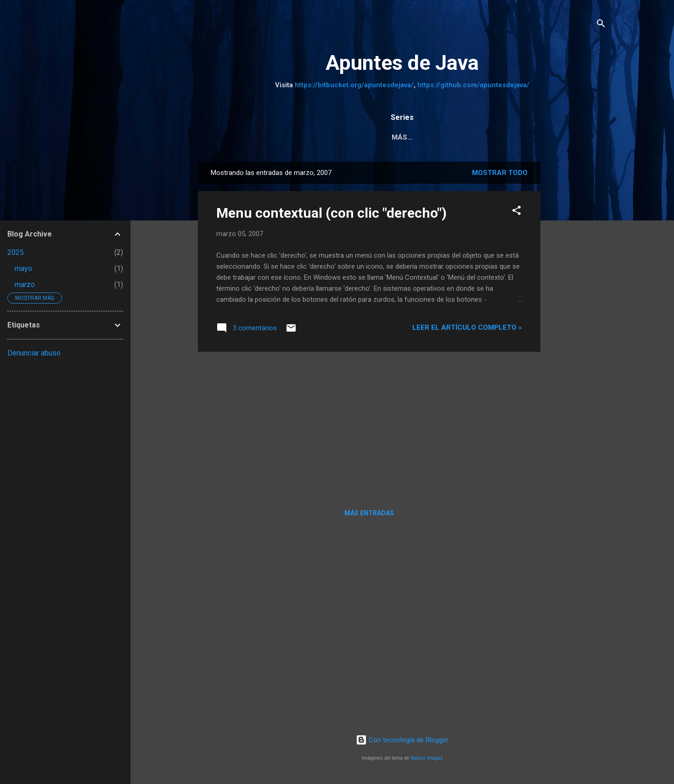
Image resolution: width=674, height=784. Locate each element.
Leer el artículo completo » (467, 329)
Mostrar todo (500, 175)
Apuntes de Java (402, 63)
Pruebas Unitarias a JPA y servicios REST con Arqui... (310, 137)
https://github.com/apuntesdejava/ (473, 85)
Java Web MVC (454, 137)
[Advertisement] (577, 301)
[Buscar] (601, 25)
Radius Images (427, 760)
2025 (16, 252)
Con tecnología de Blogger (402, 742)
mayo (23, 268)
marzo (25, 285)
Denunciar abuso (34, 353)
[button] (517, 214)
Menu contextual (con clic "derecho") (331, 215)
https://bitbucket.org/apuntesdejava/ (354, 85)
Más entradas (369, 515)
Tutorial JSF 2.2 (527, 137)
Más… (585, 137)
